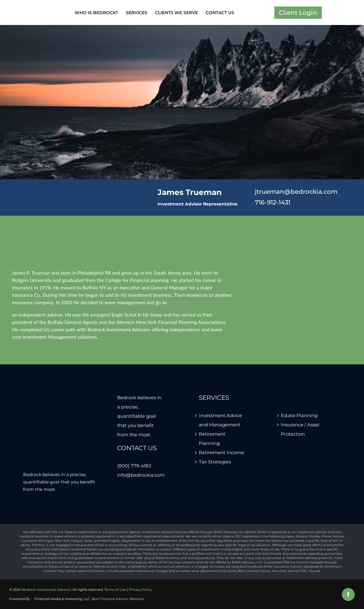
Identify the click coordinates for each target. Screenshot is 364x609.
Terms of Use (115, 590)
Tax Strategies (215, 462)
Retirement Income (221, 452)
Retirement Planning (212, 439)
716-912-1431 (273, 202)
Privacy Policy (140, 590)
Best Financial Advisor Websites (118, 599)
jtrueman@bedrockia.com (296, 192)
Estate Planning (299, 415)
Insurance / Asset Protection (300, 429)
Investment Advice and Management (220, 420)
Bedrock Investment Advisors (46, 590)
